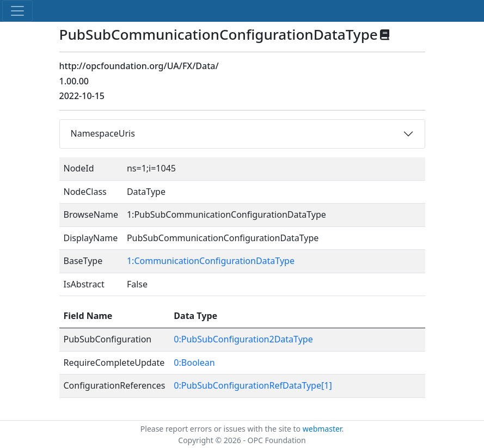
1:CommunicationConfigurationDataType (211, 261)
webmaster (322, 429)
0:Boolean (194, 363)
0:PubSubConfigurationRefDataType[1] (253, 385)
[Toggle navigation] (17, 11)
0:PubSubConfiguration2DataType (243, 339)
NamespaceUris (103, 133)
